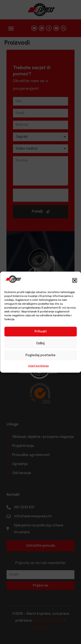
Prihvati (41, 332)
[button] (75, 280)
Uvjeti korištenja (38, 366)
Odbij (40, 343)
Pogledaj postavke (40, 355)
